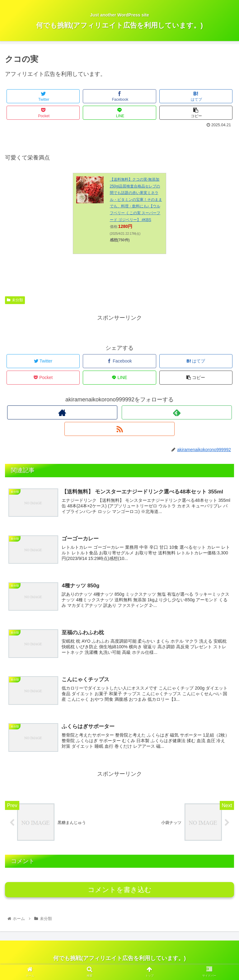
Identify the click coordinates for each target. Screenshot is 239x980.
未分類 (15, 300)
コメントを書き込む (120, 893)
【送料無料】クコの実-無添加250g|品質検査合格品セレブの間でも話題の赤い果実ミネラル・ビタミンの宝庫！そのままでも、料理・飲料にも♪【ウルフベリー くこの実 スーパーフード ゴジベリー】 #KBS (136, 200)
